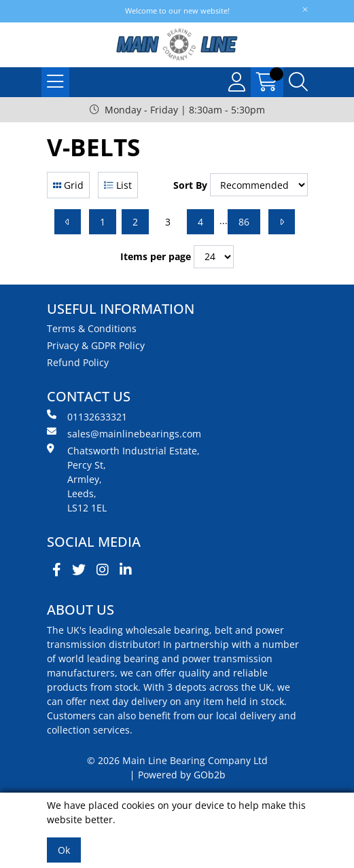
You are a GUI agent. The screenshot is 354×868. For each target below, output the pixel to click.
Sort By (190, 185)
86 (244, 222)
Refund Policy (78, 362)
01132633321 (87, 416)
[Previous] (68, 222)
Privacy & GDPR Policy (96, 345)
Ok (64, 850)
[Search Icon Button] (298, 82)
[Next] (282, 222)
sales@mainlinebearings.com (124, 433)
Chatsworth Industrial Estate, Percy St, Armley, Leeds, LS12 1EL (123, 479)
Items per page (156, 256)
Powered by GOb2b (182, 775)
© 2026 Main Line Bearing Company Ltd (177, 760)
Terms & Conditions (92, 328)
